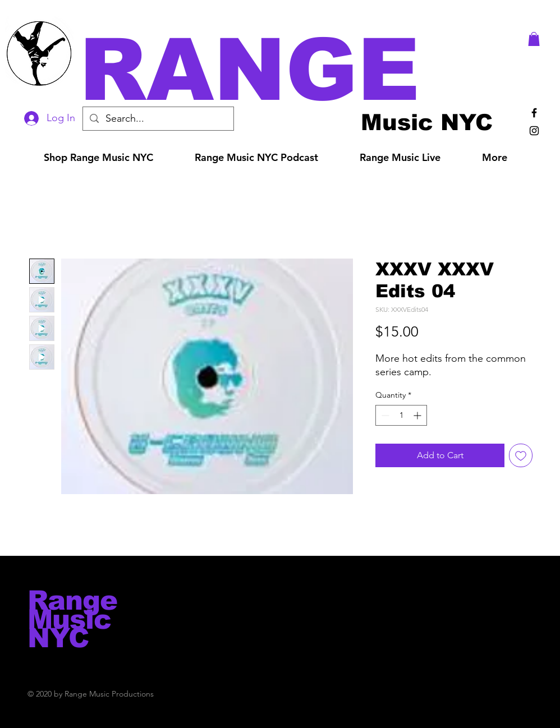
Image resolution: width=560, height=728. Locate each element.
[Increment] (418, 415)
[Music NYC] (427, 122)
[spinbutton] (401, 415)
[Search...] (158, 119)
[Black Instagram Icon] (534, 131)
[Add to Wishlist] (521, 455)
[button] (296, 70)
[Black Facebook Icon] (534, 113)
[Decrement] (384, 415)
